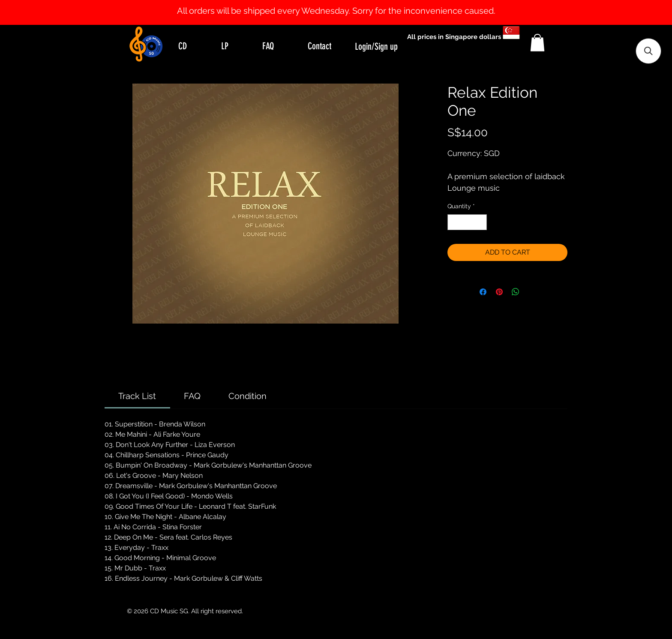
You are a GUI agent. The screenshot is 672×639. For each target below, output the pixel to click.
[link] (137, 396)
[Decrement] (454, 222)
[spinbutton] (467, 222)
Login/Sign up (376, 46)
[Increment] (480, 222)
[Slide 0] (328, 3)
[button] (537, 43)
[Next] (624, 12)
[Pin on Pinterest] (499, 292)
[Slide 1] (336, 3)
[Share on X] (532, 292)
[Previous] (48, 12)
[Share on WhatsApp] (516, 292)
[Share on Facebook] (483, 292)
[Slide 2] (344, 3)
